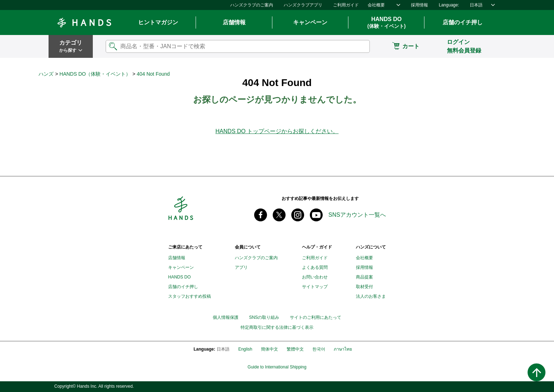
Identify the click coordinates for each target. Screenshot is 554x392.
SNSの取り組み (264, 317)
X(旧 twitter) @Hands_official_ (279, 215)
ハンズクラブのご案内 (252, 5)
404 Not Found (153, 74)
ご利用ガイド (346, 5)
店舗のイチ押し (463, 22)
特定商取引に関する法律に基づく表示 (277, 328)
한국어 (319, 349)
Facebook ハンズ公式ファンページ (261, 215)
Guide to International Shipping (277, 367)
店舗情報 (234, 22)
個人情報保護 (226, 317)
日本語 (476, 5)
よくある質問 (315, 267)
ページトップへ (537, 372)
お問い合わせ (315, 277)
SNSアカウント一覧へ (357, 215)
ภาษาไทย (343, 349)
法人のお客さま (371, 296)
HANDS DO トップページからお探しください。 (277, 131)
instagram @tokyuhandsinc (298, 215)
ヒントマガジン (158, 22)
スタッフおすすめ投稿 (190, 296)
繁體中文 (295, 349)
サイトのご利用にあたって (316, 317)
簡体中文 (270, 349)
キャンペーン (310, 22)
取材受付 (364, 287)
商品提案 (364, 277)
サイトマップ (315, 287)
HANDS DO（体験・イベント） (95, 74)
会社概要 (376, 5)
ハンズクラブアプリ (303, 5)
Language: (449, 5)
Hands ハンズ (84, 22)
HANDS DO (386, 23)
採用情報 (419, 5)
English (245, 349)
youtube (316, 215)
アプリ (241, 267)
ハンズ (46, 74)
